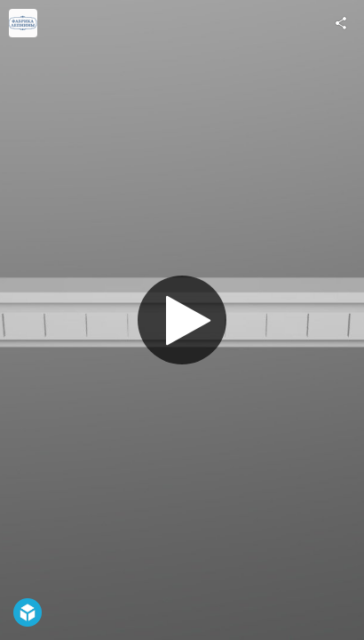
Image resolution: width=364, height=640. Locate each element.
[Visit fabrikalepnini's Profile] (23, 23)
